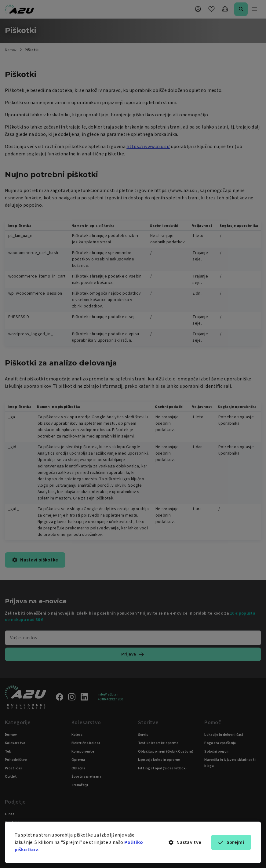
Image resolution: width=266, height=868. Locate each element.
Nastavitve (185, 842)
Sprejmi (231, 842)
